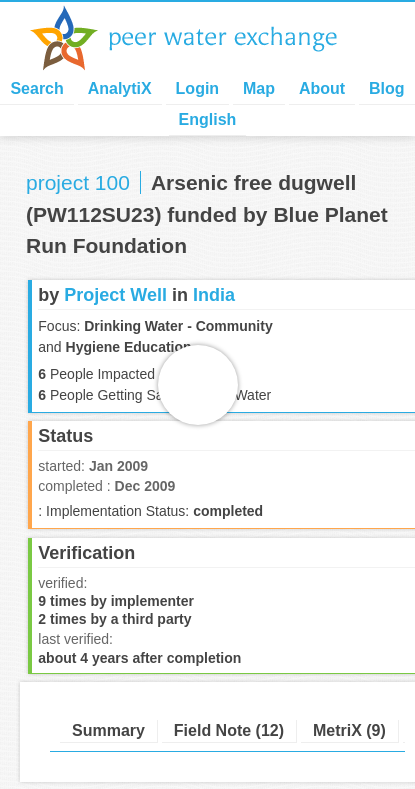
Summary (108, 730)
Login (198, 88)
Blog (387, 88)
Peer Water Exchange (200, 38)
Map (259, 88)
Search (36, 88)
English (208, 119)
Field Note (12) (229, 730)
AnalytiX (120, 88)
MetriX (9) (349, 730)
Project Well (115, 295)
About (322, 88)
